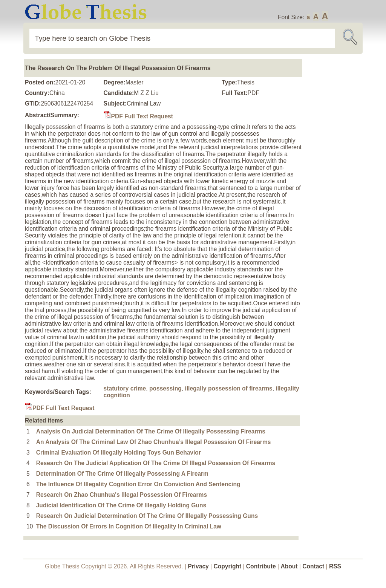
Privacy (198, 566)
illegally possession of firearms (228, 388)
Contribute (261, 566)
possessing (165, 388)
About (289, 566)
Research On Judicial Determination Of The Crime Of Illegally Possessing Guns (147, 516)
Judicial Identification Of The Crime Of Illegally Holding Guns (121, 505)
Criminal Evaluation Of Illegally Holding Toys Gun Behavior (119, 452)
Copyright (228, 566)
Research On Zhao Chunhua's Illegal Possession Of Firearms (122, 495)
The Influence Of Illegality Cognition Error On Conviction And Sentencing (138, 484)
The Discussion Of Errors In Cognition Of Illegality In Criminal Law (129, 526)
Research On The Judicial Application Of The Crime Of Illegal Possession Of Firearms (156, 463)
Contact (314, 566)
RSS (335, 566)
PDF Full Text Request (138, 116)
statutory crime (125, 388)
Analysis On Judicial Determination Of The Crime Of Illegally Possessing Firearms (151, 431)
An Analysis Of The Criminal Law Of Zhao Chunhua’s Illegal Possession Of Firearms (154, 442)
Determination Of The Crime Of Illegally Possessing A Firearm (122, 474)
